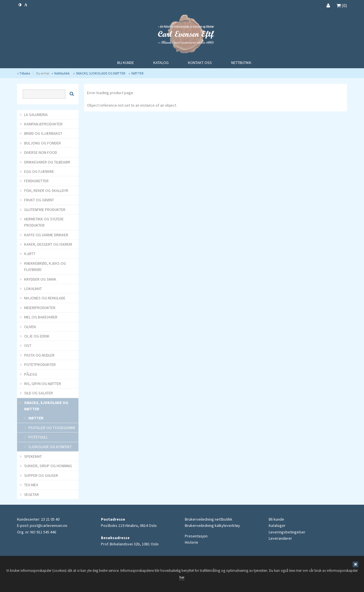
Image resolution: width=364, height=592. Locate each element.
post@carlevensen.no (49, 525)
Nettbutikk (62, 73)
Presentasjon (196, 536)
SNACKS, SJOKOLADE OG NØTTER (101, 73)
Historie (192, 542)
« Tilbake (24, 73)
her (182, 577)
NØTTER (137, 73)
